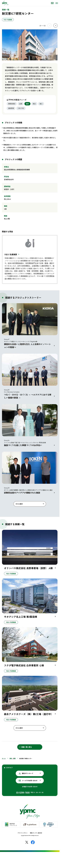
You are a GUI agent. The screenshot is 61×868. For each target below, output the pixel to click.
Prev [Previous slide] (49, 26)
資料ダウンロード (28, 773)
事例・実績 (13, 758)
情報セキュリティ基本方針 (36, 833)
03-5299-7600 (23, 792)
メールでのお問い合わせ (30, 781)
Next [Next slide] (55, 26)
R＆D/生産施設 (11, 254)
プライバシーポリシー (23, 833)
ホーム (4, 758)
